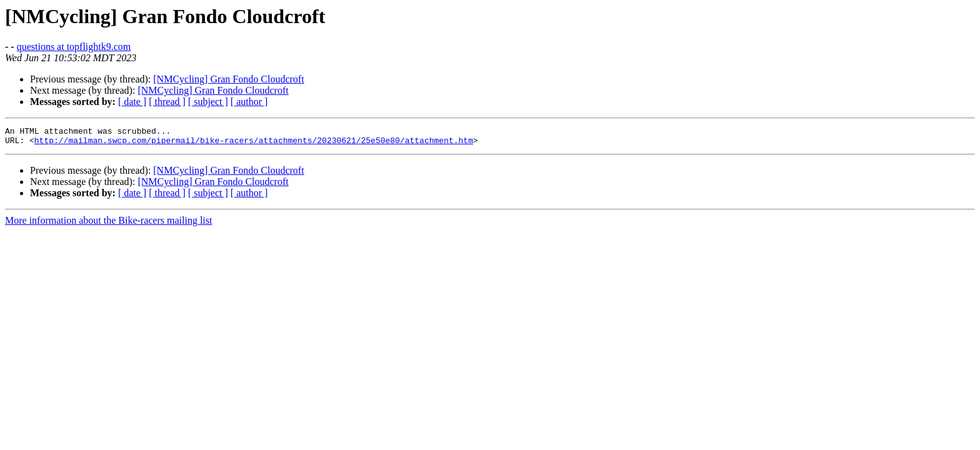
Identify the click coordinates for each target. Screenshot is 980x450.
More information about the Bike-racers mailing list (108, 224)
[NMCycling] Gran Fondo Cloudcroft (228, 79)
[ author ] (249, 102)
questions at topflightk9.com (74, 47)
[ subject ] (208, 102)
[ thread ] (167, 102)
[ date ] (132, 102)
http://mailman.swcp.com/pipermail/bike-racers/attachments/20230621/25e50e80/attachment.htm (254, 144)
